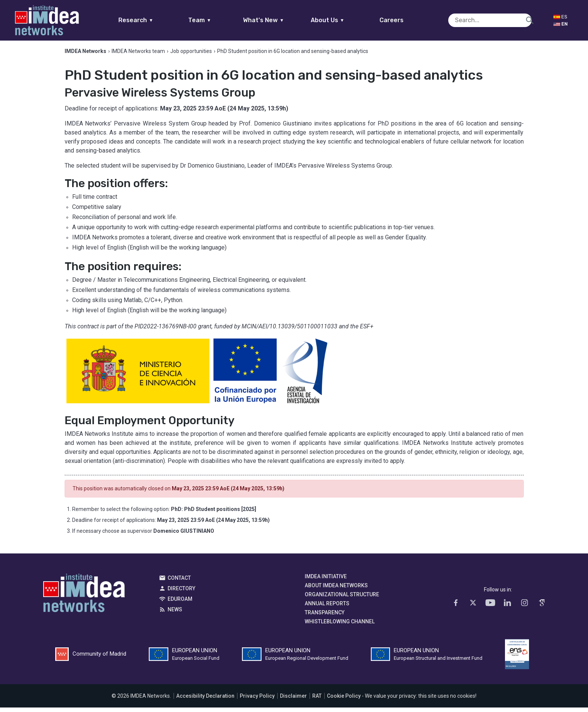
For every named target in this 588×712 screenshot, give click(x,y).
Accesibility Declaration (205, 700)
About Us (342, 20)
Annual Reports (327, 608)
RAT (317, 700)
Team (214, 20)
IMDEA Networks (84, 599)
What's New (278, 20)
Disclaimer (293, 700)
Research (150, 20)
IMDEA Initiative (326, 581)
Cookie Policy (344, 700)
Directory (181, 593)
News (175, 614)
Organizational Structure (342, 599)
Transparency (325, 617)
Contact (179, 582)
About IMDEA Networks (336, 590)
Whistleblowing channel (340, 626)
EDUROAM (180, 603)
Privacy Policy (257, 700)
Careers (406, 20)
